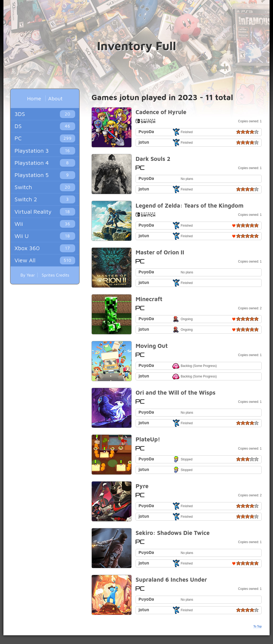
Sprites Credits (56, 275)
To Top (257, 626)
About (55, 98)
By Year (28, 275)
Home (34, 98)
